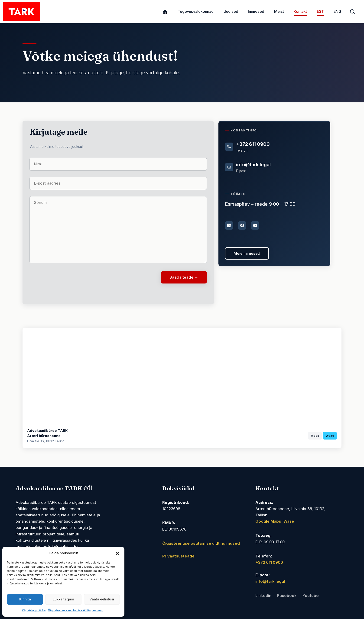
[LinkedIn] (229, 225)
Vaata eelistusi (102, 599)
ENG (337, 11)
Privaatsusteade (178, 556)
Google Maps (268, 521)
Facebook (287, 596)
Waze (330, 436)
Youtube (311, 596)
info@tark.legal (253, 165)
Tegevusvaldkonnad (196, 11)
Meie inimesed (247, 253)
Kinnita (25, 599)
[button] (117, 553)
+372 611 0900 (253, 144)
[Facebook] (242, 225)
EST (320, 11)
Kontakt (300, 11)
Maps (315, 436)
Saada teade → (184, 277)
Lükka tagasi (63, 599)
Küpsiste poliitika (34, 610)
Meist (279, 11)
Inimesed (256, 11)
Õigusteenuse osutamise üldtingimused (75, 610)
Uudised (231, 11)
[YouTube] (255, 225)
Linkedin (263, 596)
